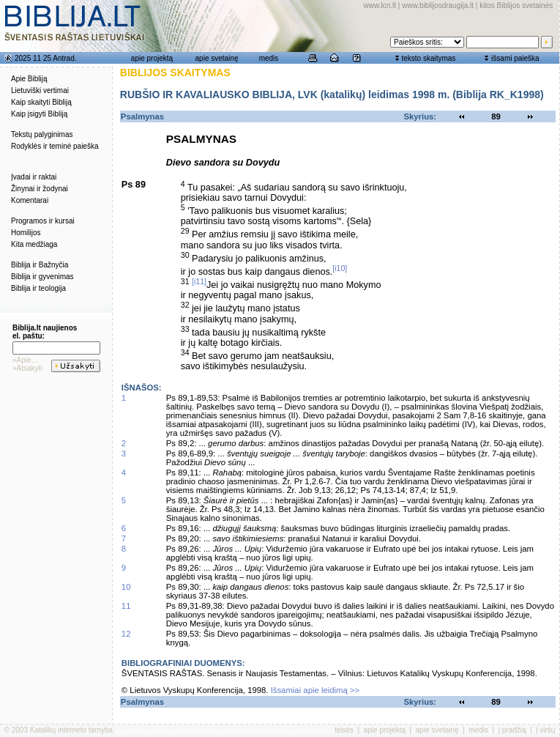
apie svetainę (217, 58)
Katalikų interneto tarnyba (71, 730)
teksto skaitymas (428, 58)
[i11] (199, 281)
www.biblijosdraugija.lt (438, 5)
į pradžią (512, 730)
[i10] (340, 268)
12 (126, 634)
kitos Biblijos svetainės (516, 5)
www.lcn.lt (380, 5)
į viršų (545, 730)
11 (126, 606)
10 (126, 587)
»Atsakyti (27, 368)
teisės (344, 730)
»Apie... (25, 360)
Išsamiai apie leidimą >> (316, 690)
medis (269, 58)
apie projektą (152, 58)
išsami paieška (515, 58)
